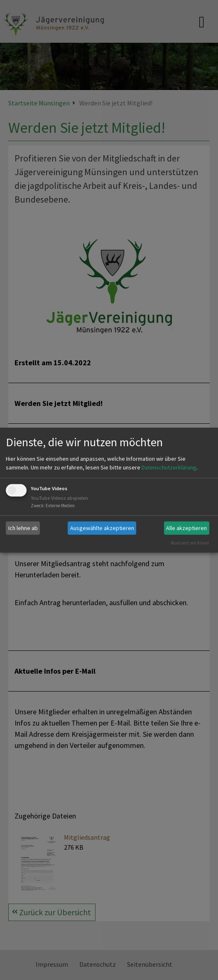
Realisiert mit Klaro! (190, 543)
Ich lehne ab (23, 528)
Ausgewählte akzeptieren (102, 528)
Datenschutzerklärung (169, 468)
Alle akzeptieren (186, 528)
